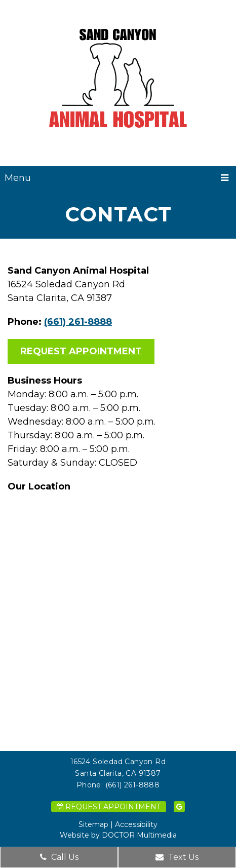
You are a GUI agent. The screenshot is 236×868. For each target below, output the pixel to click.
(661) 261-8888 (78, 322)
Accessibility (136, 824)
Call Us (59, 857)
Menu (18, 178)
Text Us (177, 857)
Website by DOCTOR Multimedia (118, 835)
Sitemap (93, 824)
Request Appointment (81, 351)
